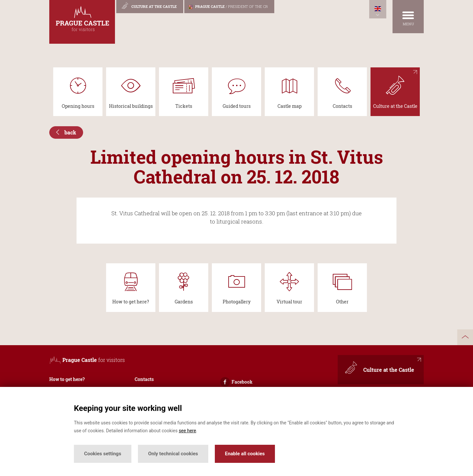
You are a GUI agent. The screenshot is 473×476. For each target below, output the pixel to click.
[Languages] (378, 9)
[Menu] (408, 17)
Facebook (236, 382)
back (66, 132)
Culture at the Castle (149, 6)
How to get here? (67, 379)
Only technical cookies (173, 454)
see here (187, 431)
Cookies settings (103, 454)
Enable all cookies (245, 454)
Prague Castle (228, 7)
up (465, 337)
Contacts (144, 379)
